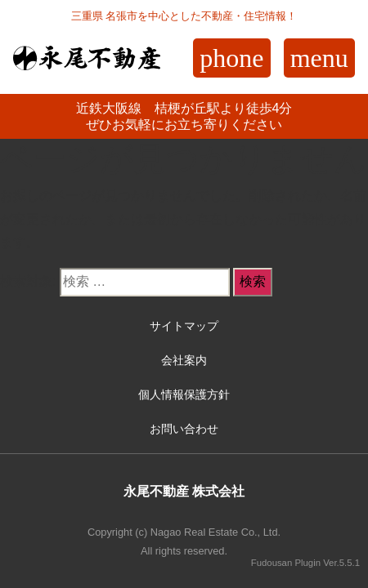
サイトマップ (184, 326)
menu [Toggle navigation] (319, 58)
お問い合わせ (184, 429)
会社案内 (184, 360)
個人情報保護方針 (184, 394)
